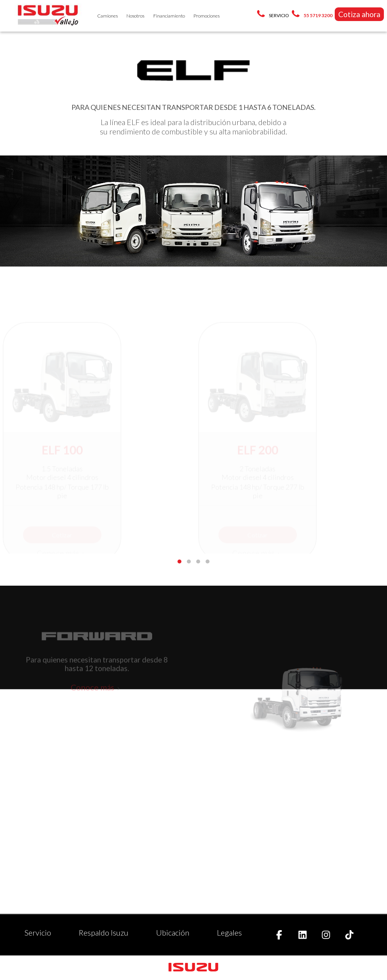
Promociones (207, 16)
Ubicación (173, 932)
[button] (179, 562)
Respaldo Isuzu (104, 932)
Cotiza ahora (359, 14)
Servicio (38, 932)
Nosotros (135, 16)
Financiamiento (169, 16)
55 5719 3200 (318, 15)
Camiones (107, 16)
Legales (229, 932)
